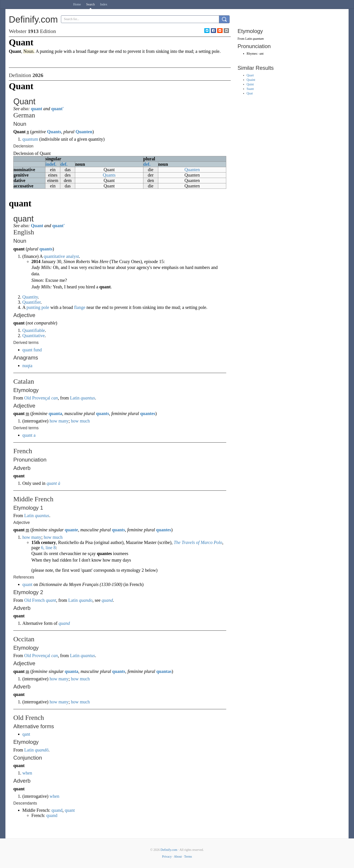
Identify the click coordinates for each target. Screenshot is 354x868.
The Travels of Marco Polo (198, 542)
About (178, 857)
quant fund (32, 350)
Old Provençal (37, 398)
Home (77, 4)
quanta (55, 413)
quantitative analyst (61, 256)
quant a (29, 435)
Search (91, 4)
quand (107, 600)
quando (86, 600)
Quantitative (34, 336)
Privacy (167, 857)
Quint (250, 84)
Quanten (84, 132)
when (27, 773)
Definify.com (169, 850)
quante (71, 530)
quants (46, 249)
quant (37, 109)
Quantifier (31, 302)
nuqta (27, 366)
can (55, 398)
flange (80, 307)
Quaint (251, 80)
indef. (51, 164)
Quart (250, 75)
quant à (53, 483)
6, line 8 (48, 548)
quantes (148, 413)
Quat (250, 93)
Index (104, 4)
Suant (250, 89)
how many (59, 421)
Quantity (30, 297)
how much (80, 421)
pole (45, 307)
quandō (42, 750)
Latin (75, 398)
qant (26, 734)
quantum (30, 139)
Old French (34, 600)
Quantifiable (34, 330)
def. (64, 164)
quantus (88, 398)
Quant (37, 226)
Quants (54, 132)
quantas (164, 671)
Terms (188, 857)
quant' (58, 109)
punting (33, 307)
